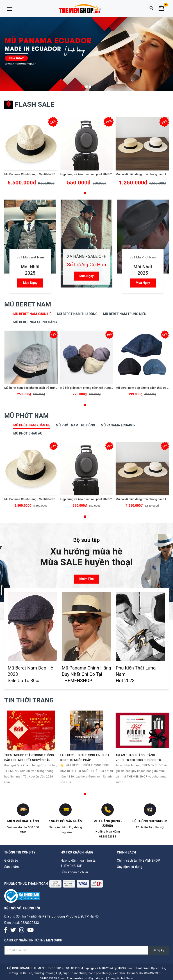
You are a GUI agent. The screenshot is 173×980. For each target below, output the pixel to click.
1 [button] (83, 87)
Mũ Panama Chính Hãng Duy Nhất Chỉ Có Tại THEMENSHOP (86, 674)
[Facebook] (6, 930)
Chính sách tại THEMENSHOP (138, 860)
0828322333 (30, 923)
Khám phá (86, 579)
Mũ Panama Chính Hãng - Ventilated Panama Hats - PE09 (43, 174)
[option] (86, 54)
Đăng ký (158, 950)
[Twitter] (13, 930)
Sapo (130, 978)
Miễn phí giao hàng (23, 821)
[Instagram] (22, 930)
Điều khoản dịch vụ (74, 872)
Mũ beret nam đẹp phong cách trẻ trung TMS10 (36, 388)
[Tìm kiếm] (151, 9)
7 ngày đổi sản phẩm (65, 821)
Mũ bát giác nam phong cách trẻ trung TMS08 (90, 388)
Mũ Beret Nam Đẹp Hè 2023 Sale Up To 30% (30, 674)
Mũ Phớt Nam (26, 416)
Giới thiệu (11, 860)
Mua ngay (30, 283)
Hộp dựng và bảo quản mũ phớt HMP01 (87, 174)
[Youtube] (30, 930)
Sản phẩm (12, 867)
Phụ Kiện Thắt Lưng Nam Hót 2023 (136, 674)
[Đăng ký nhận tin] (86, 950)
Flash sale (29, 104)
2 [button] (86, 87)
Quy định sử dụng (130, 867)
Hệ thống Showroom (150, 821)
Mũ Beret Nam (28, 304)
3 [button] (90, 87)
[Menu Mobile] (10, 9)
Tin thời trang (29, 700)
